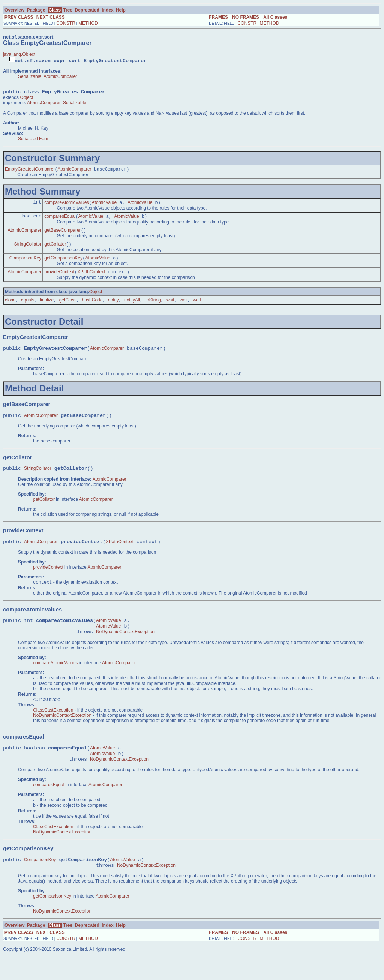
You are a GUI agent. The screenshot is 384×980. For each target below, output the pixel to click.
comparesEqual (60, 220)
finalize (47, 307)
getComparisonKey (63, 264)
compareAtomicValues (67, 205)
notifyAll (132, 307)
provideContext (59, 278)
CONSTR (66, 23)
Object (26, 99)
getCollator (55, 249)
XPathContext (91, 278)
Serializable (30, 76)
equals (28, 307)
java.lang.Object (19, 54)
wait (170, 307)
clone (10, 307)
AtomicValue (104, 205)
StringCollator (28, 249)
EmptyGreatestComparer (30, 171)
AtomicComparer (60, 76)
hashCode (92, 307)
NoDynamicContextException (125, 648)
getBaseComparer (62, 234)
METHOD (88, 23)
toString (153, 307)
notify (113, 307)
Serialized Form (34, 140)
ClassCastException (53, 728)
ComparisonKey (25, 264)
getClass (68, 307)
